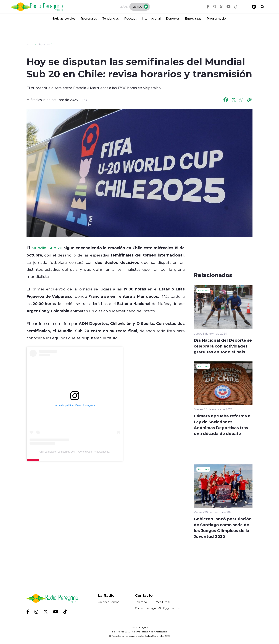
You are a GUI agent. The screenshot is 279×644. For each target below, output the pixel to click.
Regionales (89, 18)
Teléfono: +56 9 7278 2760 (153, 602)
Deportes (173, 18)
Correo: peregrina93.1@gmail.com (158, 608)
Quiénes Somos (108, 602)
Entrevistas (193, 18)
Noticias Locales (64, 18)
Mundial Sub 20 (47, 248)
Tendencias (111, 18)
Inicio (30, 44)
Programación (217, 18)
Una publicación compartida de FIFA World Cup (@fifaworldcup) (75, 452)
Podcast (130, 18)
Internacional (151, 18)
